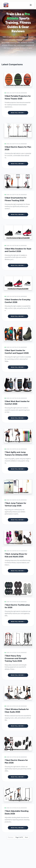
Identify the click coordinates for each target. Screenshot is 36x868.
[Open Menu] (31, 5)
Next (26, 837)
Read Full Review (18, 113)
